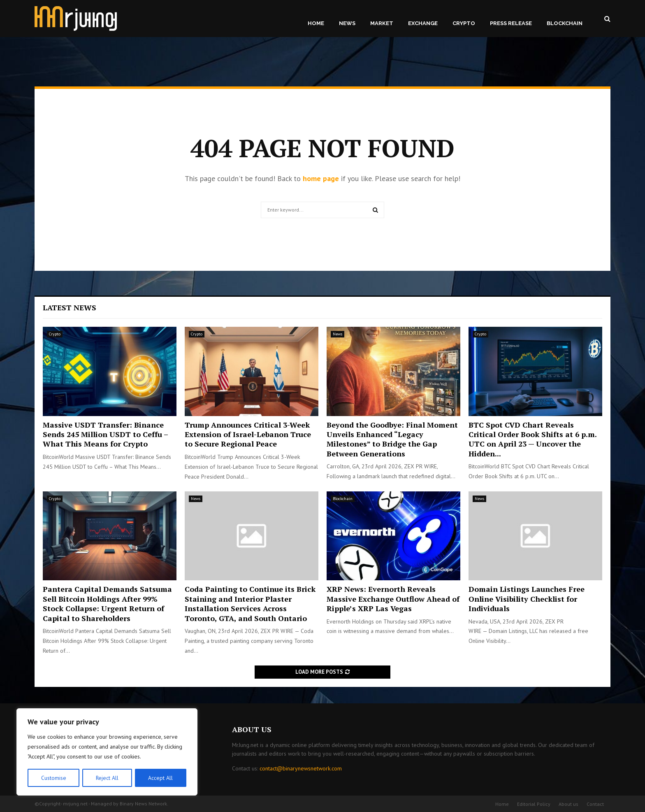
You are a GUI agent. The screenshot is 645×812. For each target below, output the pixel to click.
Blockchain (565, 23)
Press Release (511, 23)
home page (321, 178)
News (347, 23)
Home (316, 23)
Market (382, 23)
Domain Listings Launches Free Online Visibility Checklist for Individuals (527, 599)
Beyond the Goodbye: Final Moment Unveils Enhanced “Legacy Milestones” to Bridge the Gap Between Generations (392, 439)
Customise (53, 778)
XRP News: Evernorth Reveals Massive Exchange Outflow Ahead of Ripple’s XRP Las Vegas (393, 599)
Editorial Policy (534, 804)
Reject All (107, 778)
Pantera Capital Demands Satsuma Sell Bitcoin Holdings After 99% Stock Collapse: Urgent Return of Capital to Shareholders (107, 603)
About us (568, 804)
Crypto (464, 23)
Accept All (161, 778)
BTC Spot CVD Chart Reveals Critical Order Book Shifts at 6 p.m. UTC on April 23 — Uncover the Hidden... (532, 439)
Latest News (70, 307)
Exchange (423, 23)
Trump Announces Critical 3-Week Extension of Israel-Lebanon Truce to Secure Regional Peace (248, 434)
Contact (595, 804)
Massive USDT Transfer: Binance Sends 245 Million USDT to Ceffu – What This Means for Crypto (105, 434)
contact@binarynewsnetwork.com (301, 768)
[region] (107, 752)
